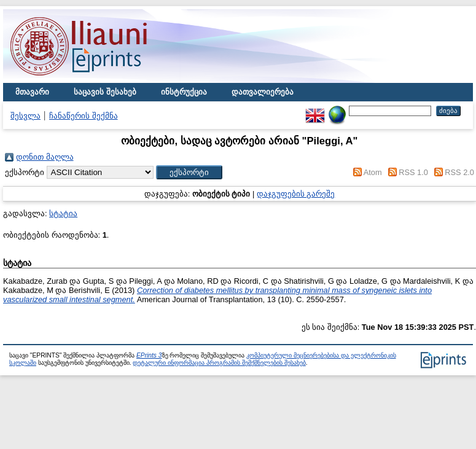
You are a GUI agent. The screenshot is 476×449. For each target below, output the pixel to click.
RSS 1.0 (413, 172)
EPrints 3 (149, 355)
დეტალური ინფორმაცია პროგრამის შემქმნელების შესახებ (219, 363)
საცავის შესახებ (105, 92)
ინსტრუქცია (184, 92)
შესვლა (25, 116)
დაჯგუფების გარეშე (296, 194)
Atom (373, 172)
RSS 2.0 (459, 172)
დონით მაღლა (45, 157)
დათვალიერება (263, 92)
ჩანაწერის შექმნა (84, 116)
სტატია (63, 213)
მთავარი (32, 92)
